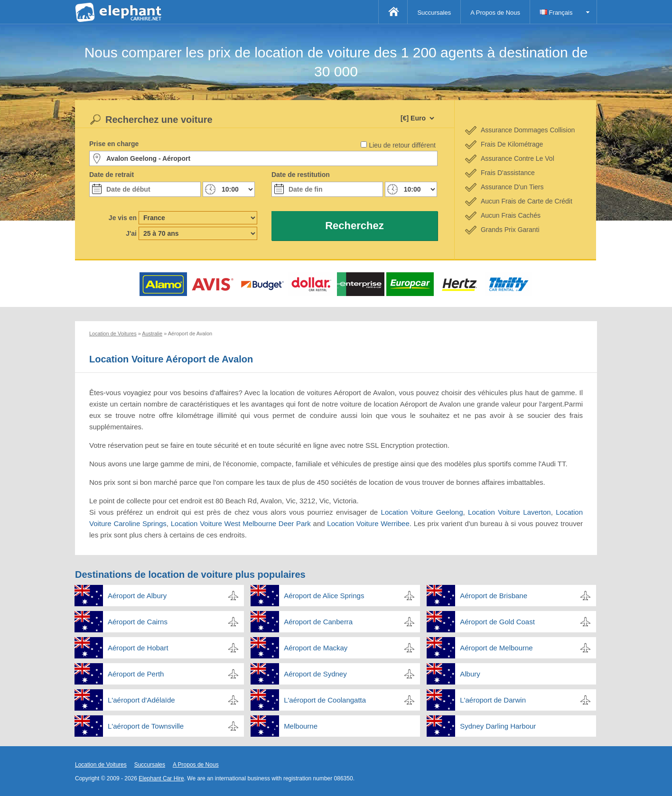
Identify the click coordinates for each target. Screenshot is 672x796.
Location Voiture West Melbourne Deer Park (241, 523)
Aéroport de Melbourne (496, 648)
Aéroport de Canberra (318, 622)
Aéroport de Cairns (138, 622)
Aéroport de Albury (137, 596)
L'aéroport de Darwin (493, 700)
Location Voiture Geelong (422, 512)
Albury (470, 674)
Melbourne (301, 726)
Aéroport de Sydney (315, 674)
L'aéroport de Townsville (146, 726)
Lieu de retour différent (402, 145)
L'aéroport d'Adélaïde (141, 700)
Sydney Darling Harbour (498, 726)
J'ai (131, 233)
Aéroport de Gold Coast (497, 622)
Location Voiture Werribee (368, 523)
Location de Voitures (101, 765)
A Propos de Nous (495, 13)
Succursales (434, 13)
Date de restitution (301, 175)
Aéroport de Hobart (138, 648)
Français (556, 13)
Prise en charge (114, 144)
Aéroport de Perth (136, 674)
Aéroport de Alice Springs (324, 596)
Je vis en (123, 218)
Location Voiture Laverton (509, 512)
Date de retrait (112, 175)
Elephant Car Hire (161, 778)
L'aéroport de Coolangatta (325, 700)
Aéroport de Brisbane (494, 596)
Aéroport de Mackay (316, 648)
